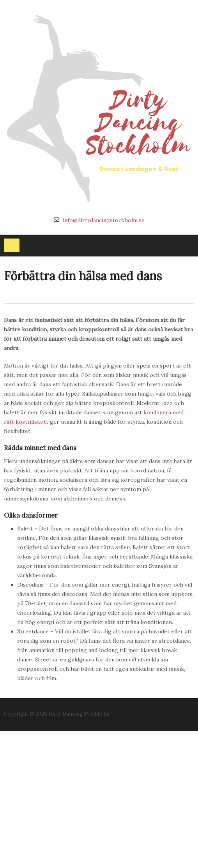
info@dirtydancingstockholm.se (104, 220)
